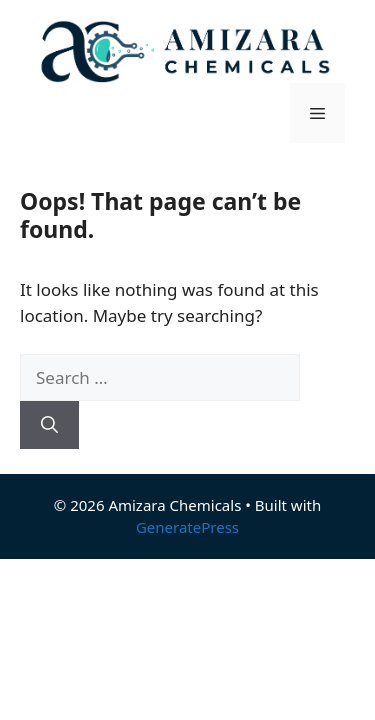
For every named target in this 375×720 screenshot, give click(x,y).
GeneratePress (187, 527)
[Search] (49, 425)
